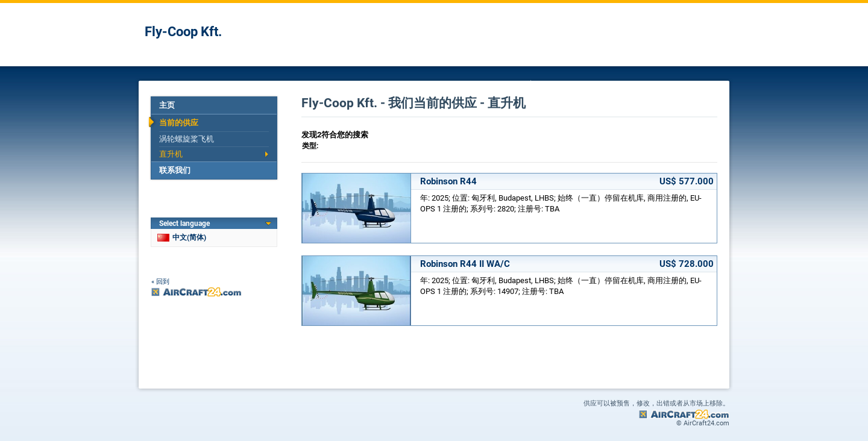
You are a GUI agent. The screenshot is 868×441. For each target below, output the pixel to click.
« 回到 (160, 282)
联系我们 (175, 170)
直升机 (171, 154)
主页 (167, 105)
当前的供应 (179, 123)
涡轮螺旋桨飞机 (187, 139)
